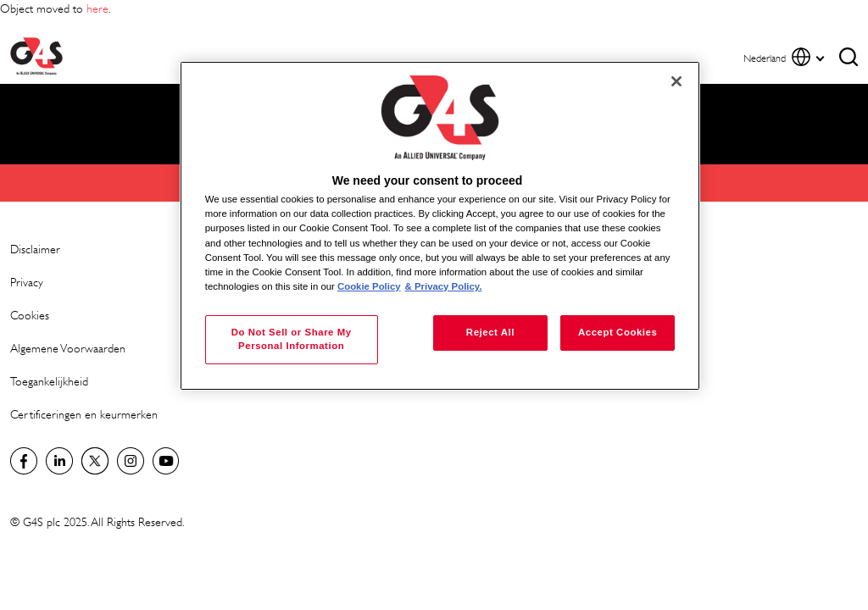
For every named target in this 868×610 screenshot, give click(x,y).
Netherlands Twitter (95, 461)
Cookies (30, 315)
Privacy (27, 282)
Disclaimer (35, 249)
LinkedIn (59, 461)
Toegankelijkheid (49, 381)
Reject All (490, 332)
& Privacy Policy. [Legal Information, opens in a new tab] (444, 286)
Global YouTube (166, 461)
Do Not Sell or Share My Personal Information (292, 339)
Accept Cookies (618, 332)
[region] (440, 226)
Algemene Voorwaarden (68, 348)
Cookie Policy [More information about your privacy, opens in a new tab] (369, 286)
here (97, 8)
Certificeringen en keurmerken (84, 414)
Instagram (131, 461)
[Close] (676, 81)
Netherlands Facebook (24, 461)
